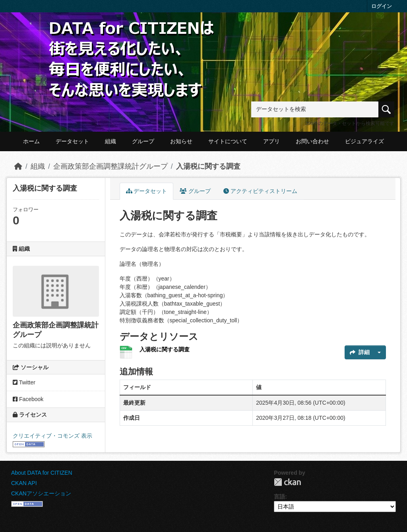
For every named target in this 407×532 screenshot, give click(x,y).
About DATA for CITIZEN (42, 473)
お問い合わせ (312, 141)
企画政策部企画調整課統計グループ (110, 166)
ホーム (31, 141)
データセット (72, 141)
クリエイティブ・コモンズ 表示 (52, 436)
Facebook (28, 399)
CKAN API (24, 483)
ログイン (382, 6)
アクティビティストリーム (260, 191)
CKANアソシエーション (41, 493)
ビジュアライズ (364, 141)
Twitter (24, 382)
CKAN (287, 482)
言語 (279, 497)
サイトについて (228, 141)
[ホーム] (18, 166)
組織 (110, 141)
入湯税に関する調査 (208, 166)
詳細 (360, 352)
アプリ (271, 141)
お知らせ (181, 141)
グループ (143, 141)
